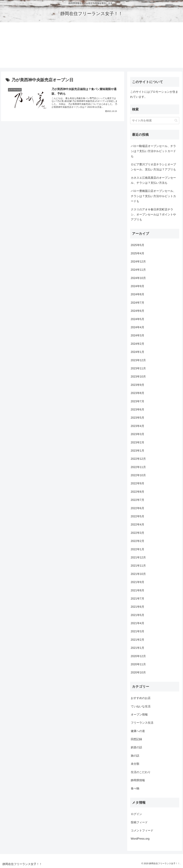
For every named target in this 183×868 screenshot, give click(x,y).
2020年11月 (138, 664)
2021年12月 (138, 557)
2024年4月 (138, 327)
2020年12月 (138, 656)
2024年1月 (138, 352)
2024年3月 (138, 335)
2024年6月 (138, 311)
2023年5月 (138, 418)
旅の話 (135, 756)
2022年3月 (138, 533)
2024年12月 (138, 262)
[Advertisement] (91, 46)
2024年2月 (138, 344)
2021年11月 (138, 566)
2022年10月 (138, 475)
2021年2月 (138, 640)
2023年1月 (138, 451)
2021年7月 (138, 599)
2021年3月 (138, 631)
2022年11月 (138, 467)
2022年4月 (138, 525)
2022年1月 (138, 549)
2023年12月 (138, 360)
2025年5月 (138, 245)
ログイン (136, 814)
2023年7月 (138, 401)
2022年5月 (138, 516)
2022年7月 (138, 500)
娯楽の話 (136, 747)
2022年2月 (138, 541)
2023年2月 (138, 442)
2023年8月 (138, 393)
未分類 (135, 764)
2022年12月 (138, 459)
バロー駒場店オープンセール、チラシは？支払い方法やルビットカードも (153, 151)
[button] (176, 120)
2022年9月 (138, 483)
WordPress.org (140, 839)
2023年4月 (138, 426)
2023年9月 (138, 385)
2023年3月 (138, 434)
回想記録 (136, 739)
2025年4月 (138, 253)
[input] (155, 121)
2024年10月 (138, 278)
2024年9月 (138, 286)
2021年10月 (138, 574)
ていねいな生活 (141, 706)
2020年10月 (138, 672)
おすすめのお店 (141, 698)
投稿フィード (139, 822)
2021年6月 (138, 607)
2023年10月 (138, 377)
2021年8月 (138, 590)
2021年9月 (138, 582)
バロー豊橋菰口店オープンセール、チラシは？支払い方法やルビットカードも (153, 196)
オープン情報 (139, 715)
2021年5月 (138, 615)
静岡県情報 (138, 780)
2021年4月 (138, 623)
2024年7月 (138, 303)
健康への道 (138, 731)
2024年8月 (138, 294)
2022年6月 (138, 508)
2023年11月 (138, 368)
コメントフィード (142, 830)
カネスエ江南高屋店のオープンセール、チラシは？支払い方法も (153, 180)
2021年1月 (138, 648)
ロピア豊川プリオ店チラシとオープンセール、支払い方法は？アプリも (153, 167)
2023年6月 (138, 410)
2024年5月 (138, 319)
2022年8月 (138, 492)
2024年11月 (138, 270)
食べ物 (135, 788)
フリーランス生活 (142, 723)
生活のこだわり (141, 772)
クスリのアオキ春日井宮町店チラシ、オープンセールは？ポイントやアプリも (153, 215)
